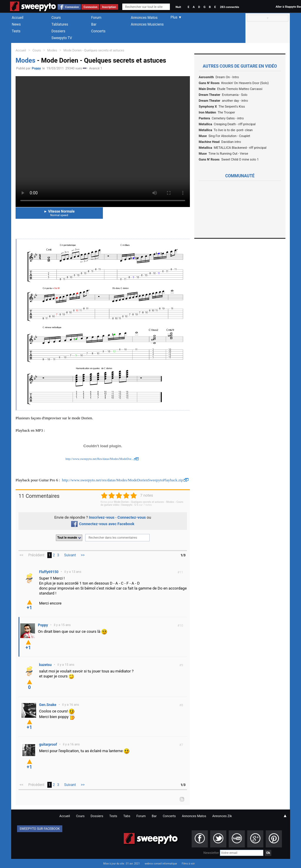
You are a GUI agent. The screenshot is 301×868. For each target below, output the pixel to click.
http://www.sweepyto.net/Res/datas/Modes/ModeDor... (100, 459)
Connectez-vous (132, 517)
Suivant (70, 555)
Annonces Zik (222, 816)
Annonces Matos (144, 18)
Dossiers (58, 31)
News (16, 24)
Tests (16, 31)
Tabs (127, 816)
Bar (94, 24)
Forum (96, 18)
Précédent (36, 555)
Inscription (109, 7)
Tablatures (60, 24)
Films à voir (188, 864)
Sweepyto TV (62, 38)
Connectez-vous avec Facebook (103, 524)
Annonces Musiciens (147, 24)
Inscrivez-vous (102, 517)
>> (83, 555)
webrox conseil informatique (161, 864)
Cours (56, 18)
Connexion (72, 7)
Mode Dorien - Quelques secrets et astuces (94, 50)
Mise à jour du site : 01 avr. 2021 (121, 864)
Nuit (178, 7)
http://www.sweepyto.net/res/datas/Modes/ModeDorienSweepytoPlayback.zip (123, 480)
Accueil (18, 18)
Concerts (98, 31)
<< (21, 555)
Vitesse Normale (59, 213)
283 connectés (229, 7)
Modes (52, 50)
